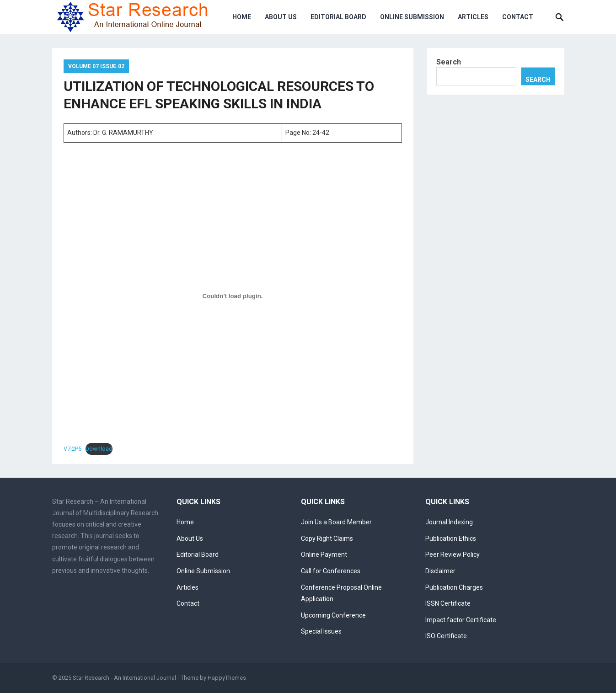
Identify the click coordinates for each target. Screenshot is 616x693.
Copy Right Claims (327, 538)
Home (242, 17)
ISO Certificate (446, 636)
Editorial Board (338, 17)
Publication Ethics (451, 538)
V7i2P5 (72, 449)
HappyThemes (227, 678)
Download (99, 449)
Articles (473, 17)
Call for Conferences (331, 571)
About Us (281, 17)
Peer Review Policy (453, 554)
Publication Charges (454, 587)
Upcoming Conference (333, 615)
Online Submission (412, 17)
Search (449, 62)
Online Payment (324, 554)
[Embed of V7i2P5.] (233, 296)
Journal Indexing (449, 522)
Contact (518, 17)
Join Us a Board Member (336, 522)
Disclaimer (440, 571)
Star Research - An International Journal (124, 678)
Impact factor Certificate (461, 620)
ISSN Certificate (448, 603)
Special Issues (321, 631)
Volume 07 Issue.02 (96, 66)
